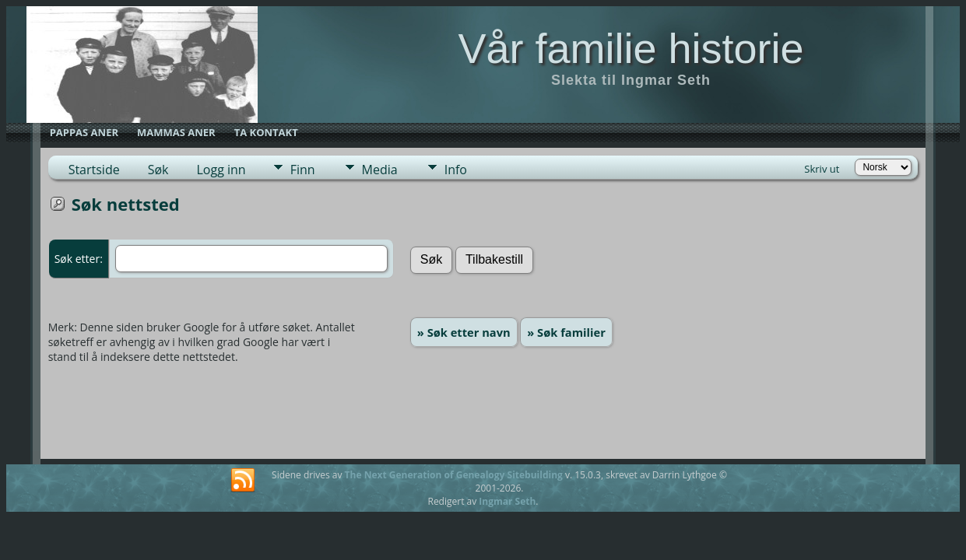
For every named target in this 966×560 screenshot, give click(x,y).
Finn (303, 170)
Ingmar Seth (507, 501)
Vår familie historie (631, 48)
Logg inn (221, 170)
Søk (158, 170)
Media (380, 170)
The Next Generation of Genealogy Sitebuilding (454, 475)
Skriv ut (822, 169)
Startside (94, 170)
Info (456, 170)
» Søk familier (566, 332)
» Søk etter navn (464, 332)
